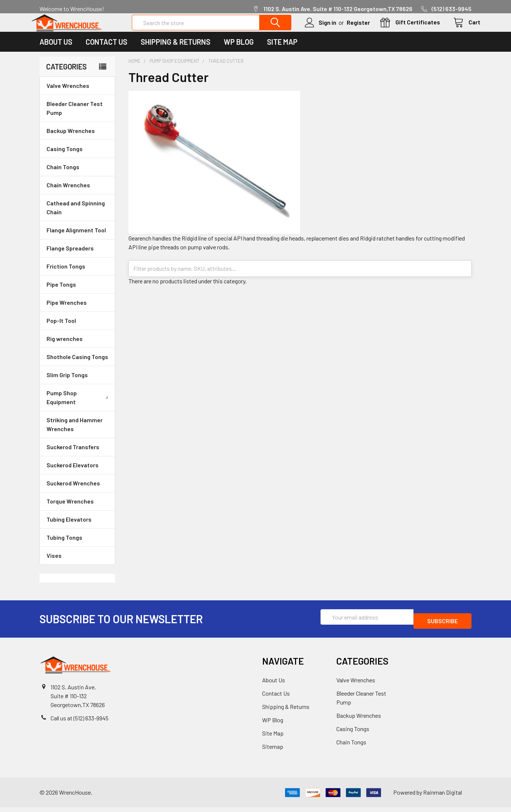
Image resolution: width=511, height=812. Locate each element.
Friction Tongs (66, 275)
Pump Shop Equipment (79, 406)
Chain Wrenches (68, 194)
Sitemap (273, 751)
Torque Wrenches (70, 510)
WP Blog (239, 51)
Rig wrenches (65, 347)
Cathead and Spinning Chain (76, 216)
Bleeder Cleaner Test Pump (75, 117)
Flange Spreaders (70, 257)
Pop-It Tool (61, 329)
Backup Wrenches (71, 139)
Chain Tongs (63, 176)
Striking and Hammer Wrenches (75, 433)
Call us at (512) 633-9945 (80, 723)
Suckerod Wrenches (73, 492)
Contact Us (107, 51)
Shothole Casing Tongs (77, 366)
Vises (54, 564)
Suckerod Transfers (73, 456)
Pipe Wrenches (67, 311)
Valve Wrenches (68, 94)
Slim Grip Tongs (67, 384)
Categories (66, 75)
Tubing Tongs (64, 546)
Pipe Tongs (61, 293)
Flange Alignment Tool (76, 239)
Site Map (282, 51)
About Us (56, 51)
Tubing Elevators (69, 528)
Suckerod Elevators (73, 474)
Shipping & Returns (176, 51)
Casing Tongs (65, 158)
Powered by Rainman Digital (428, 797)
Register (349, 27)
